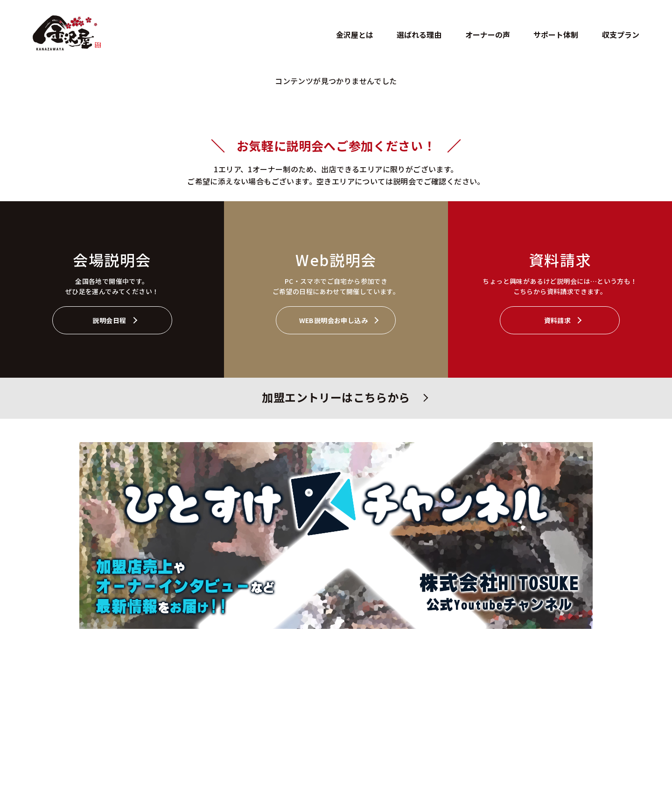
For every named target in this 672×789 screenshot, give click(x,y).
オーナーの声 (488, 35)
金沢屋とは (355, 35)
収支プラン (621, 35)
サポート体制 (556, 35)
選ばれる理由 (419, 35)
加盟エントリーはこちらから (336, 397)
